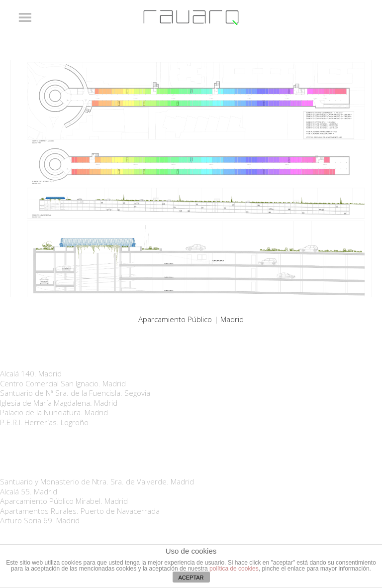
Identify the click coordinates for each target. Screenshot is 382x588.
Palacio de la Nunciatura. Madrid (54, 412)
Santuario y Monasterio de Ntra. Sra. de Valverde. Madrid (97, 481)
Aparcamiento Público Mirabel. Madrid (64, 501)
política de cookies (234, 569)
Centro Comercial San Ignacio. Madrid (63, 383)
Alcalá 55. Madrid (29, 491)
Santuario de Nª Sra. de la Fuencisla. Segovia (75, 393)
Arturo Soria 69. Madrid (40, 520)
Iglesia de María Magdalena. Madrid (59, 403)
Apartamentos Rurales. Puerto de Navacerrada (80, 511)
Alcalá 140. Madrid (31, 373)
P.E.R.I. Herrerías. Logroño (44, 422)
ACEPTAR (191, 578)
